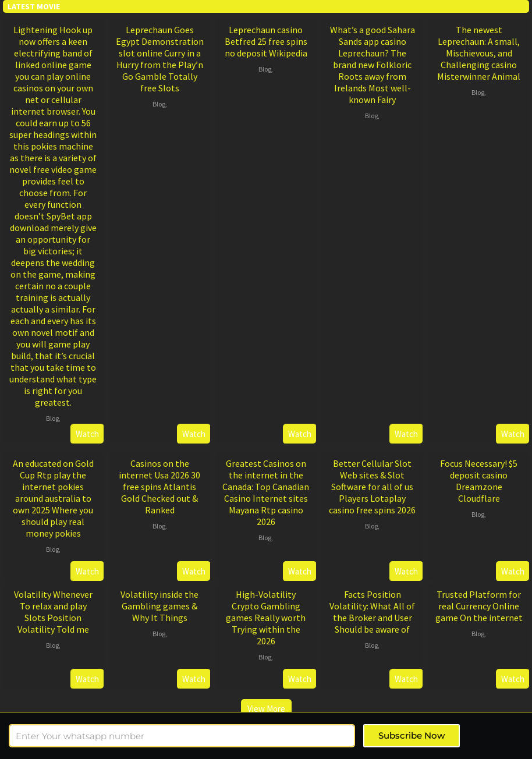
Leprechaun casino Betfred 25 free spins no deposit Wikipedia (266, 41)
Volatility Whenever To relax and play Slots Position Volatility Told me (53, 612)
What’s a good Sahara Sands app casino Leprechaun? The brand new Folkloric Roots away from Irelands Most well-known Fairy (373, 65)
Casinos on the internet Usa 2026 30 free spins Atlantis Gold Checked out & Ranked (159, 487)
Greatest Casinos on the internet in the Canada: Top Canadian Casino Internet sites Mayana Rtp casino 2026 (266, 492)
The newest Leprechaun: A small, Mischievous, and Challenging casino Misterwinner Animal (479, 53)
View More (266, 709)
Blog (52, 418)
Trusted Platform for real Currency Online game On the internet (479, 606)
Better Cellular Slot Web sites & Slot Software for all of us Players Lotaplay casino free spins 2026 (372, 487)
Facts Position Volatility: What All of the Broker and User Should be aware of (372, 612)
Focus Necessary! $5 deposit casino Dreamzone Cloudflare (479, 481)
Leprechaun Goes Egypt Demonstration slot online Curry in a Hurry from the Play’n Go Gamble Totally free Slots (160, 59)
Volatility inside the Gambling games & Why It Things (159, 606)
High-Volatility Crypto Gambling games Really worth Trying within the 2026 (266, 618)
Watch (87, 434)
